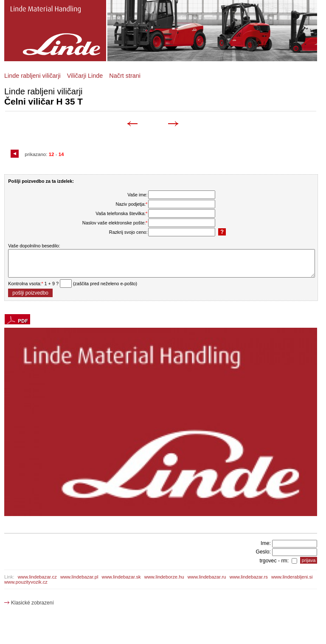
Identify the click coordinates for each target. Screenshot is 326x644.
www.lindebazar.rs (249, 577)
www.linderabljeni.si (292, 577)
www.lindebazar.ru (207, 577)
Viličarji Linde (85, 76)
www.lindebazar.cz (37, 577)
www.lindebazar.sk (121, 577)
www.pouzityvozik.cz (26, 582)
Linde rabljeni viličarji (32, 76)
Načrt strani (125, 76)
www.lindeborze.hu (164, 577)
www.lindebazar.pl (79, 577)
